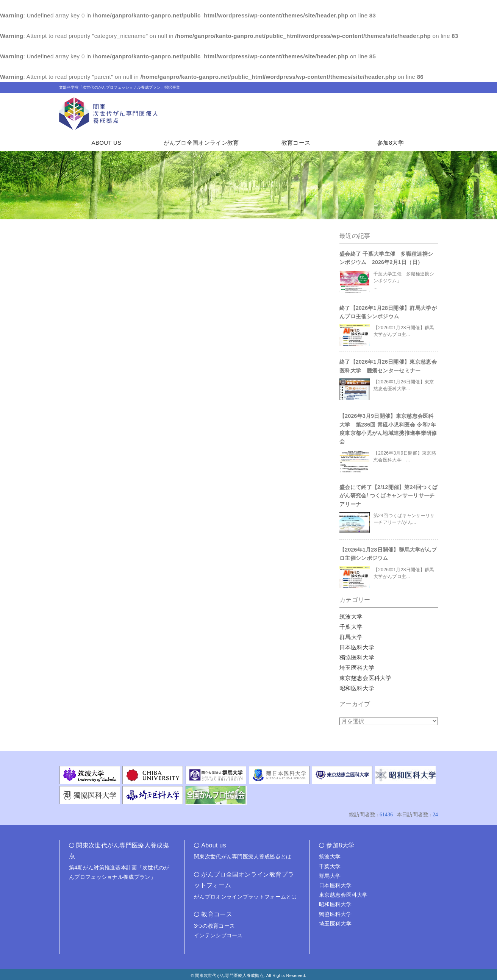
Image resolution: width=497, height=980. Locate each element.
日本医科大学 (357, 647)
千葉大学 (351, 627)
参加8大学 (391, 143)
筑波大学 (351, 617)
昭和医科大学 (357, 688)
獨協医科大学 (357, 657)
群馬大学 (351, 637)
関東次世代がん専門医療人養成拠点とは (243, 857)
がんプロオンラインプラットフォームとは (245, 897)
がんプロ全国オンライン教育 (201, 143)
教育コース (296, 143)
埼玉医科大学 (357, 668)
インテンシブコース (218, 935)
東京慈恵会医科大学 (366, 678)
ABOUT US (107, 143)
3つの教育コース (214, 926)
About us (214, 845)
